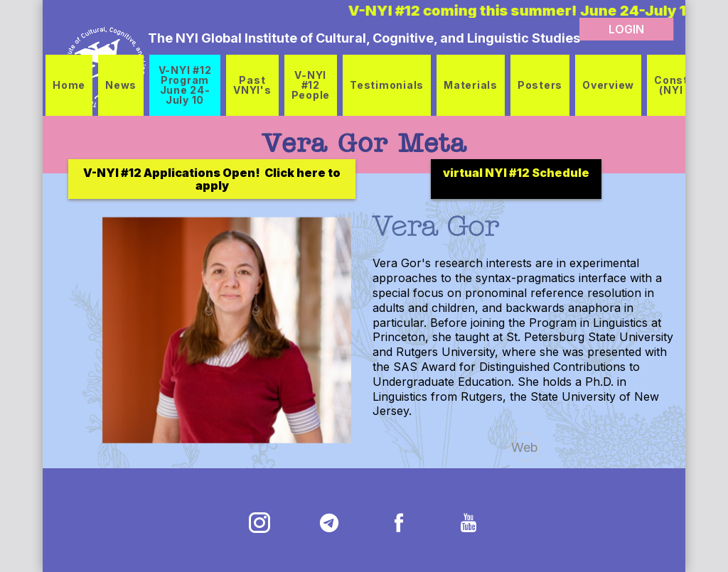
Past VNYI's (252, 85)
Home (69, 85)
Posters (540, 85)
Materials (471, 85)
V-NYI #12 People (311, 85)
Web (525, 447)
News (121, 85)
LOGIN (626, 29)
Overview (608, 85)
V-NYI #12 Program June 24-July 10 (185, 85)
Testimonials (387, 85)
